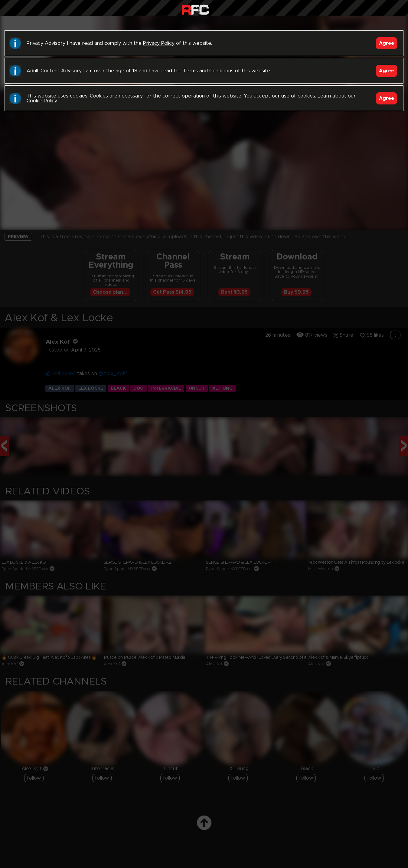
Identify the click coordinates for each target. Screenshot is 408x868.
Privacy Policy (159, 43)
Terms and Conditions (208, 71)
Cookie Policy (42, 101)
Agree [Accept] (387, 43)
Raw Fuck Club (195, 9)
